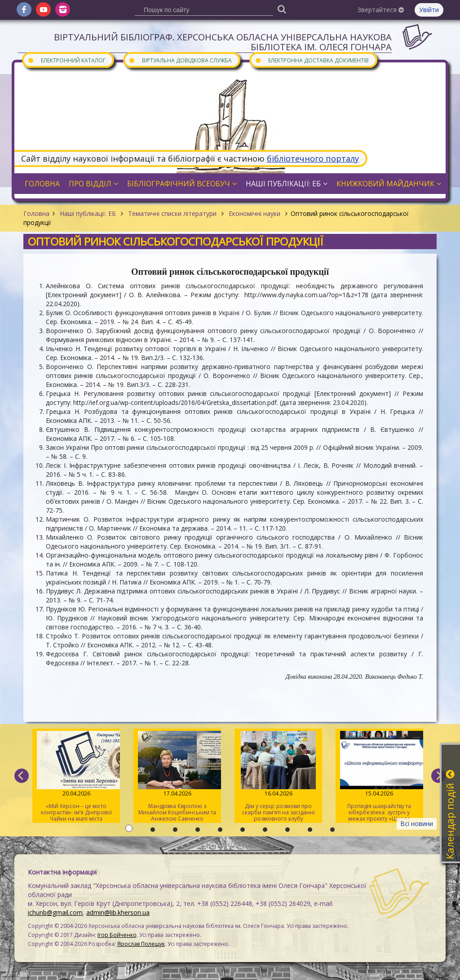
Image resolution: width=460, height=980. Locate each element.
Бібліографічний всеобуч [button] (182, 184)
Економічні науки (254, 213)
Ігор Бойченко (117, 935)
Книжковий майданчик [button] (389, 184)
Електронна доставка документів (312, 60)
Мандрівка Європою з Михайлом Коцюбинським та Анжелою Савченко (177, 777)
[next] (438, 776)
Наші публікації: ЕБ (88, 213)
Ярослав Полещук (141, 944)
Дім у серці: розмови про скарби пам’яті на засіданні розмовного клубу (278, 777)
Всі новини (417, 824)
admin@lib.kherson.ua (118, 912)
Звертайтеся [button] (381, 10)
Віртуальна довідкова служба (180, 60)
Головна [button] (42, 184)
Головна (36, 213)
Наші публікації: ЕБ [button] (287, 184)
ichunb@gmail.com (55, 912)
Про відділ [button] (93, 184)
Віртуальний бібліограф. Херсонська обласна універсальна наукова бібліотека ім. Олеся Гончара (223, 42)
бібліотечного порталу (313, 158)
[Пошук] (282, 9)
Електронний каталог (66, 60)
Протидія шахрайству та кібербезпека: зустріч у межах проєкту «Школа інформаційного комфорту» (379, 777)
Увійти (429, 10)
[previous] (22, 776)
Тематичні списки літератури (172, 213)
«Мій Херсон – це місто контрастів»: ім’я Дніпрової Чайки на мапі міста (76, 777)
